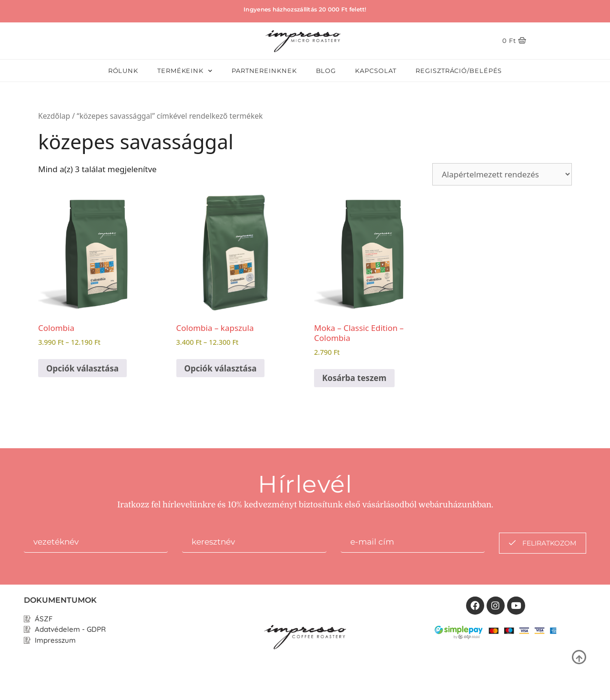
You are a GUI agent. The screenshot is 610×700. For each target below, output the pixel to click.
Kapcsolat (376, 71)
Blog (326, 71)
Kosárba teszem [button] (354, 378)
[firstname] (96, 543)
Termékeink (185, 71)
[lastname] (254, 543)
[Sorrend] (502, 174)
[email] (413, 543)
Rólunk (123, 71)
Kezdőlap (54, 116)
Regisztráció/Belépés (459, 71)
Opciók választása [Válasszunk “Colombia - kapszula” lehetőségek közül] (221, 368)
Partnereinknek (264, 71)
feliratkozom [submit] (543, 543)
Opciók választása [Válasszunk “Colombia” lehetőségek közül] (82, 368)
